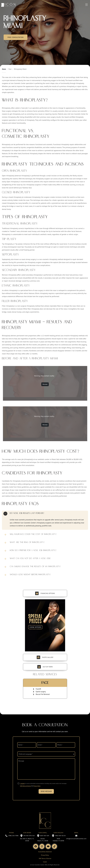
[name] (27, 745)
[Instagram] (42, 846)
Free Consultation (16, 37)
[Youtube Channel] (48, 846)
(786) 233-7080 (11, 836)
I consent (22, 783)
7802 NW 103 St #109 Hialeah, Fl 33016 (58, 838)
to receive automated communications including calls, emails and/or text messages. (43, 783)
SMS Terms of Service (45, 858)
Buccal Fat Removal (43, 694)
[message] (46, 769)
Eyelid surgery (41, 692)
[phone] (66, 745)
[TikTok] (54, 846)
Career (45, 862)
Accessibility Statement (45, 852)
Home (4, 69)
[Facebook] (36, 846)
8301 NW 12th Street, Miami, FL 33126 (43, 838)
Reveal (45, 384)
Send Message (46, 791)
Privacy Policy (37, 786)
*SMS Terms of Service (25, 786)
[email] (46, 745)
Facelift (38, 689)
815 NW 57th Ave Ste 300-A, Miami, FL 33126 (27, 838)
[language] (46, 754)
